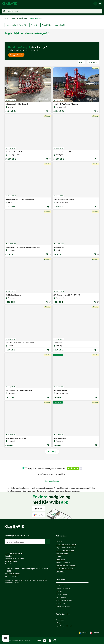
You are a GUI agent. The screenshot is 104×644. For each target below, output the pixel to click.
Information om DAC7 (64, 606)
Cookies (59, 591)
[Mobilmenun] (100, 4)
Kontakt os (60, 620)
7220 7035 (14, 576)
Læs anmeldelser (52, 481)
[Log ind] (95, 4)
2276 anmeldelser (60, 474)
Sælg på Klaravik (16, 55)
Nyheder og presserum (64, 626)
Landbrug (22, 18)
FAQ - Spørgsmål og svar (65, 551)
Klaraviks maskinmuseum (65, 600)
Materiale (27, 641)
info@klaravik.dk (14, 574)
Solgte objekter (11, 18)
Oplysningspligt (61, 594)
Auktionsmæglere (62, 554)
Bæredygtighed (61, 597)
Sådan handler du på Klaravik (66, 545)
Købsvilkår (59, 542)
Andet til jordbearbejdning (54, 25)
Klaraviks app (60, 560)
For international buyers (64, 569)
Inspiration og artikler (63, 563)
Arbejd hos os (61, 623)
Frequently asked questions (66, 566)
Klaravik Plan (60, 603)
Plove (34, 25)
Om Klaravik (60, 585)
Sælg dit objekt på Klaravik (65, 548)
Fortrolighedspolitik (63, 588)
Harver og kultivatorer (16, 25)
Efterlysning (60, 572)
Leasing (58, 557)
